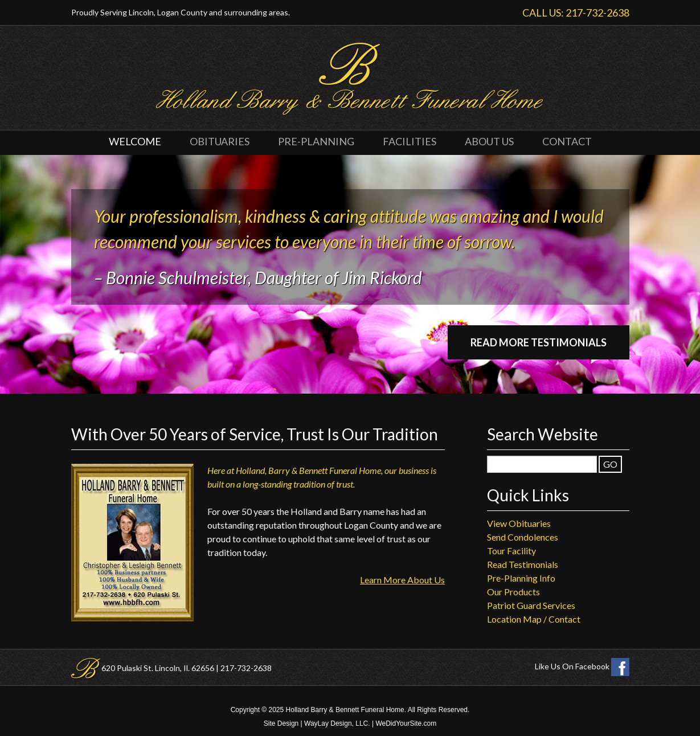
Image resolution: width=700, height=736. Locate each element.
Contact (567, 141)
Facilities (410, 141)
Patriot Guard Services (531, 605)
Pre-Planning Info (521, 578)
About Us (489, 141)
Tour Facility (511, 551)
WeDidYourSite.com (406, 723)
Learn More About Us (402, 580)
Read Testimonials (523, 564)
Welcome (135, 141)
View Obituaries (519, 523)
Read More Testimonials (539, 342)
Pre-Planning (316, 141)
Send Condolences (523, 537)
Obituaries (220, 141)
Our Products (513, 592)
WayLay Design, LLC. (337, 723)
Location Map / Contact (534, 619)
